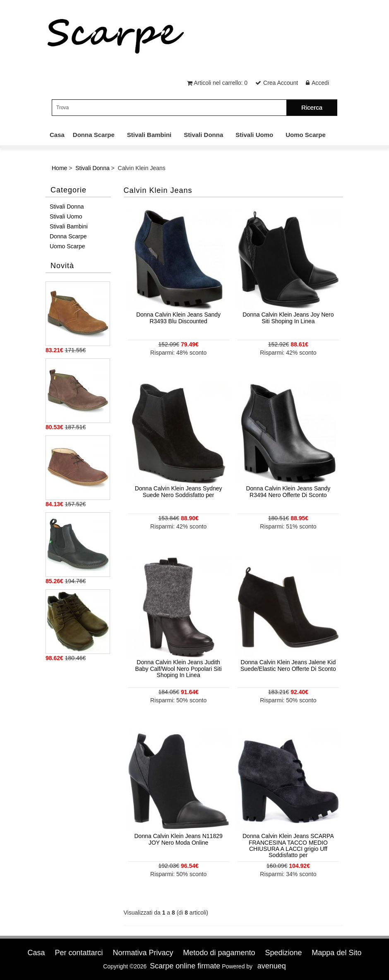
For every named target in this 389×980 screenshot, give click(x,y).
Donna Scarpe (94, 135)
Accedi (320, 83)
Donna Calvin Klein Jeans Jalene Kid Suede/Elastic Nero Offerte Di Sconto (288, 665)
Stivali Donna (203, 135)
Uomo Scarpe (306, 135)
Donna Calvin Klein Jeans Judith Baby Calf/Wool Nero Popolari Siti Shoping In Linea (179, 669)
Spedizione (283, 953)
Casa (57, 135)
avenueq (272, 966)
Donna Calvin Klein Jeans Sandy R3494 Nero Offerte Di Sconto (288, 491)
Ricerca (312, 107)
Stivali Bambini (149, 135)
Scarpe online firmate (185, 966)
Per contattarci (79, 953)
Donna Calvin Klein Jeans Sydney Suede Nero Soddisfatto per (179, 491)
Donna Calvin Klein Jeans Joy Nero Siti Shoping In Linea (288, 318)
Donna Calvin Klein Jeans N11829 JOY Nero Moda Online (179, 839)
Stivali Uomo (254, 135)
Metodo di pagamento (219, 953)
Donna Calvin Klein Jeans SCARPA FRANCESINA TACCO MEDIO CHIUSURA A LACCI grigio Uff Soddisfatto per (288, 845)
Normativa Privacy (143, 953)
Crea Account (281, 83)
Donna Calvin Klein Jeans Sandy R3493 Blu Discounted (178, 318)
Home (59, 168)
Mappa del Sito (336, 953)
